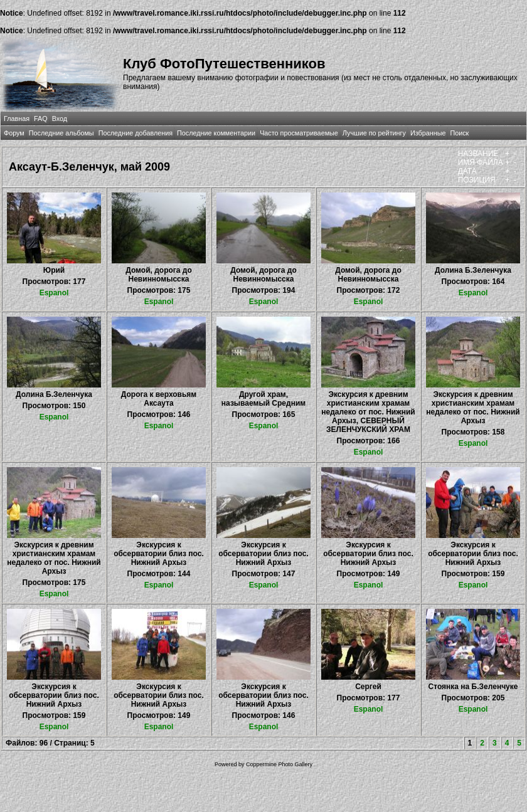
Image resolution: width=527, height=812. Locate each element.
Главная (17, 119)
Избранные (428, 133)
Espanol (54, 293)
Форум (14, 133)
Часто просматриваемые (299, 133)
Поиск (459, 133)
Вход (60, 119)
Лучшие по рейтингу (374, 133)
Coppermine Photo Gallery (279, 764)
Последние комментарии (216, 133)
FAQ (41, 119)
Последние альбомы (61, 133)
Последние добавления (136, 133)
